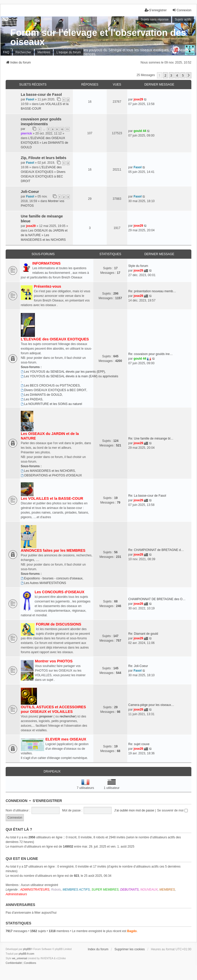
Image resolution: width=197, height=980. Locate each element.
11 (67, 129)
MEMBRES (167, 890)
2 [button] (165, 75)
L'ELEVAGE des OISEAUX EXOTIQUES (55, 339)
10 (62, 129)
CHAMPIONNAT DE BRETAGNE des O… (157, 599)
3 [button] (171, 75)
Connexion (17, 801)
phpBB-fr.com (27, 954)
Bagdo (132, 931)
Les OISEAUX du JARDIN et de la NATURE (50, 436)
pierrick (26, 133)
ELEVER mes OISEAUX (66, 739)
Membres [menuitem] (44, 52)
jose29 (138, 99)
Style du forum (138, 266)
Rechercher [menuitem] (23, 52)
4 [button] (177, 75)
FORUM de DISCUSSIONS (59, 624)
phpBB (27, 949)
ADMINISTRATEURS (35, 890)
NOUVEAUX (149, 890)
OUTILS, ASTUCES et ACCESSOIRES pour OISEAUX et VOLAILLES (53, 709)
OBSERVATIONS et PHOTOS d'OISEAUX (51, 475)
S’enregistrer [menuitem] (156, 10)
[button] (189, 75)
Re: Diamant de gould (143, 634)
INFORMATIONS (46, 263)
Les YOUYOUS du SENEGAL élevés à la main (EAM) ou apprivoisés (70, 376)
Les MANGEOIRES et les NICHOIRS (48, 471)
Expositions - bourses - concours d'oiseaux (52, 578)
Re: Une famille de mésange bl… (151, 439)
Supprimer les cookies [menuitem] (130, 949)
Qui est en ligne (22, 859)
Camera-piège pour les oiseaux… (151, 705)
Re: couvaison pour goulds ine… (150, 354)
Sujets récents (33, 85)
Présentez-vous (47, 286)
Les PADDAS (32, 399)
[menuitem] (14, 963)
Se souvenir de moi (173, 810)
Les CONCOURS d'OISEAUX (60, 592)
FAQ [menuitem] (6, 52)
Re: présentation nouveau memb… (152, 291)
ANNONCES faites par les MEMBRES (53, 550)
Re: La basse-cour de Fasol (147, 496)
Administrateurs (16, 894)
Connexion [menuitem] (182, 10)
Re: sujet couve (139, 744)
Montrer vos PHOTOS (54, 661)
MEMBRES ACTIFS (76, 890)
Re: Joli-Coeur (138, 666)
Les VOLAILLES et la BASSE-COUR (52, 498)
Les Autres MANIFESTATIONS (43, 583)
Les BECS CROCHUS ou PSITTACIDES (50, 385)
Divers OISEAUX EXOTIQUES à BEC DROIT (43, 176)
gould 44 (140, 131)
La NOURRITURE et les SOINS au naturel (51, 404)
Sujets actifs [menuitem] (183, 19)
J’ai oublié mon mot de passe (134, 810)
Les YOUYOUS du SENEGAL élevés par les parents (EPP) (63, 372)
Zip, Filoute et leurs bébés (44, 158)
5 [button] (183, 75)
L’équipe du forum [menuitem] (69, 52)
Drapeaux (52, 772)
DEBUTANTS (130, 890)
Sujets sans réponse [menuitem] (155, 19)
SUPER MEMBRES (105, 890)
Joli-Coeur (30, 192)
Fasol (30, 99)
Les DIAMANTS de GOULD (41, 395)
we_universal (19, 958)
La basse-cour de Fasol (41, 95)
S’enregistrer (47, 801)
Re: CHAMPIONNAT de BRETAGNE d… (156, 550)
